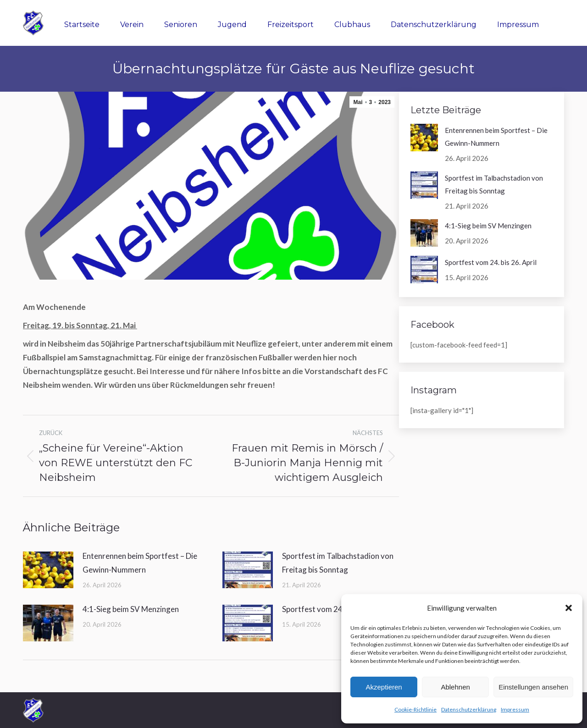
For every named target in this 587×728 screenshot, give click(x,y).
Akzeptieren (384, 687)
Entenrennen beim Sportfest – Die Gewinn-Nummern (140, 563)
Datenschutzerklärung (469, 709)
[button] (569, 608)
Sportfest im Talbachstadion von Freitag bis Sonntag (338, 563)
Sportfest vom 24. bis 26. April (334, 609)
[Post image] (48, 570)
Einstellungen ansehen (533, 687)
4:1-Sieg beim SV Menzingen (131, 609)
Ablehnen (455, 687)
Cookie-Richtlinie (415, 709)
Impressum (515, 709)
